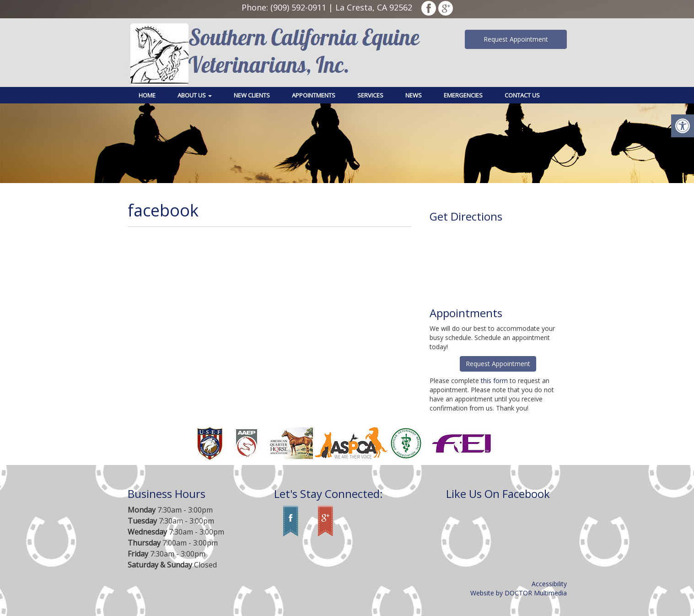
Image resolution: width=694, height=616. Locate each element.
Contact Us (522, 95)
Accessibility (549, 584)
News (414, 95)
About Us (195, 95)
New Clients (252, 95)
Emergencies (463, 95)
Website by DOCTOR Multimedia (519, 593)
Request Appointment (516, 39)
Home (147, 95)
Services (370, 95)
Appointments (314, 95)
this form (494, 381)
